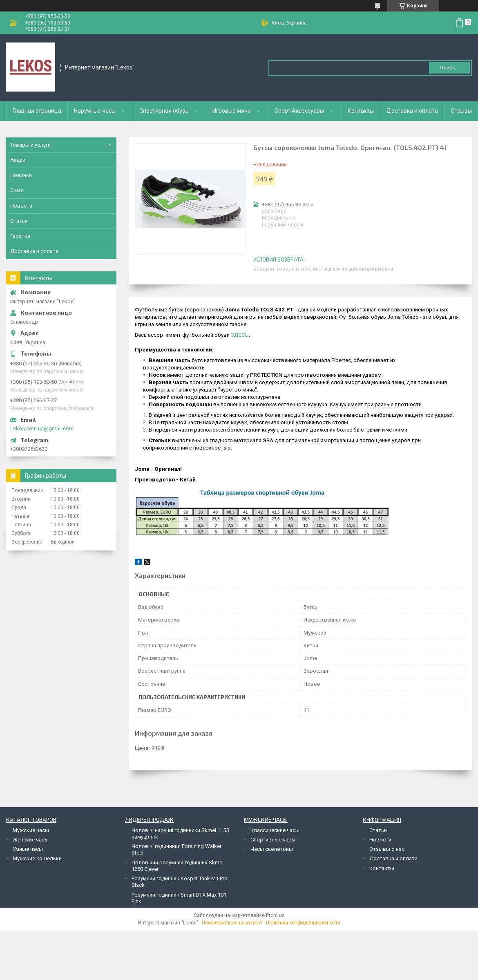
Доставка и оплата (412, 111)
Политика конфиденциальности (303, 923)
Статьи (19, 221)
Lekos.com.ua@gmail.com (42, 428)
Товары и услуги (30, 145)
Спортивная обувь (164, 111)
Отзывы (461, 111)
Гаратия (20, 236)
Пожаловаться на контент (232, 923)
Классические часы (275, 830)
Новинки (21, 175)
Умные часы (28, 849)
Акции (18, 160)
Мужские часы (31, 830)
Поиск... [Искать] (449, 68)
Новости (21, 206)
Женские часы (31, 840)
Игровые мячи (232, 111)
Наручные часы (95, 111)
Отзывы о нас (387, 849)
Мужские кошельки (37, 858)
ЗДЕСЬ (240, 335)
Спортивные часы (273, 840)
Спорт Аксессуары (299, 111)
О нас (17, 190)
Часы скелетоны (272, 849)
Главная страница (37, 111)
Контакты (361, 111)
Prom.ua (275, 915)
